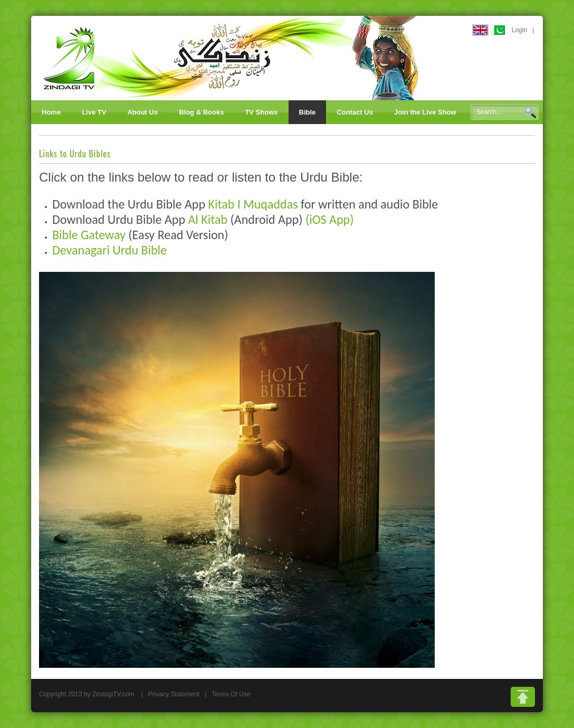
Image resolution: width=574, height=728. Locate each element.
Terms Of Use (231, 694)
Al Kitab (208, 219)
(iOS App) (330, 219)
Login (519, 30)
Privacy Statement (174, 694)
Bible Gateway (89, 235)
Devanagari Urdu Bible (109, 250)
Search (530, 112)
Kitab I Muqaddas (253, 204)
